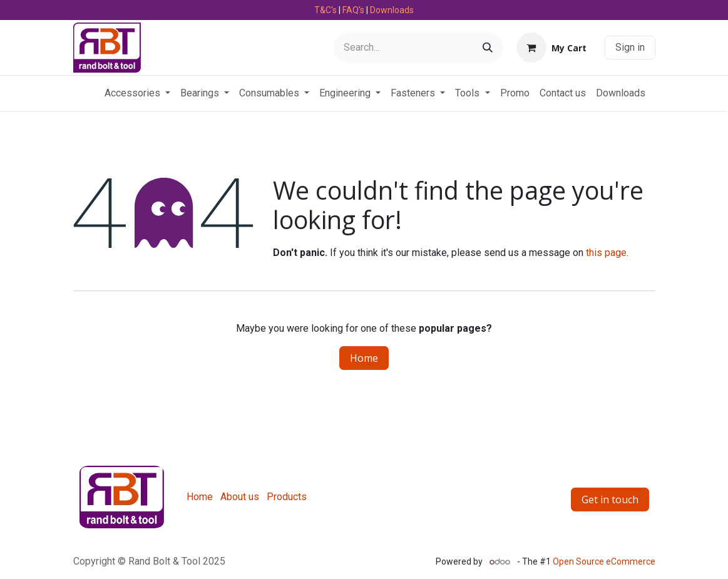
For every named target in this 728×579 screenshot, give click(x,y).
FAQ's (353, 10)
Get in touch (610, 500)
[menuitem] (137, 93)
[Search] (488, 48)
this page (606, 253)
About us (240, 497)
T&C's (326, 10)
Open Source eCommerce (604, 561)
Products (287, 497)
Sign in (630, 47)
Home (364, 358)
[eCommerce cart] (551, 48)
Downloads (392, 10)
